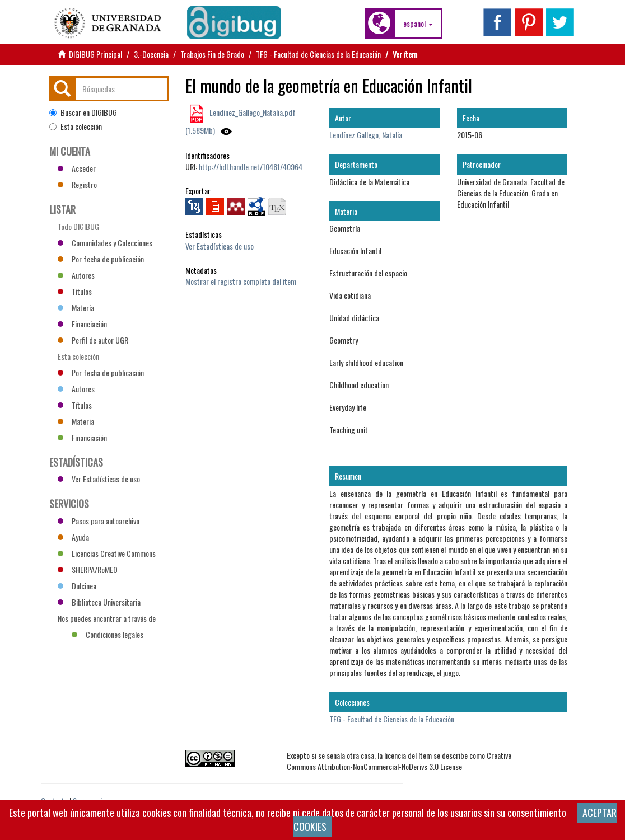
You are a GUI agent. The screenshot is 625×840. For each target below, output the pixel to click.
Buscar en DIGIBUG (83, 112)
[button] (418, 24)
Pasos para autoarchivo (99, 521)
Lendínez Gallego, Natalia (366, 135)
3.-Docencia (151, 54)
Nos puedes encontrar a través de (107, 620)
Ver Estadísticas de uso (220, 246)
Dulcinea (77, 586)
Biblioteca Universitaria (99, 602)
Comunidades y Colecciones (105, 243)
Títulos (75, 291)
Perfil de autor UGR (93, 340)
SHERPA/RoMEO (88, 569)
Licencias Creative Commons (107, 553)
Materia (76, 308)
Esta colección (76, 126)
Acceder (77, 168)
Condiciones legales (108, 634)
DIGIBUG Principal (95, 54)
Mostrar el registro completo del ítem (241, 281)
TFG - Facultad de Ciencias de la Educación (318, 54)
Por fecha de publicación (101, 259)
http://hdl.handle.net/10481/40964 (251, 166)
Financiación (82, 324)
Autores (76, 275)
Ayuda (73, 537)
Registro (77, 184)
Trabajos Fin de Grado (212, 54)
